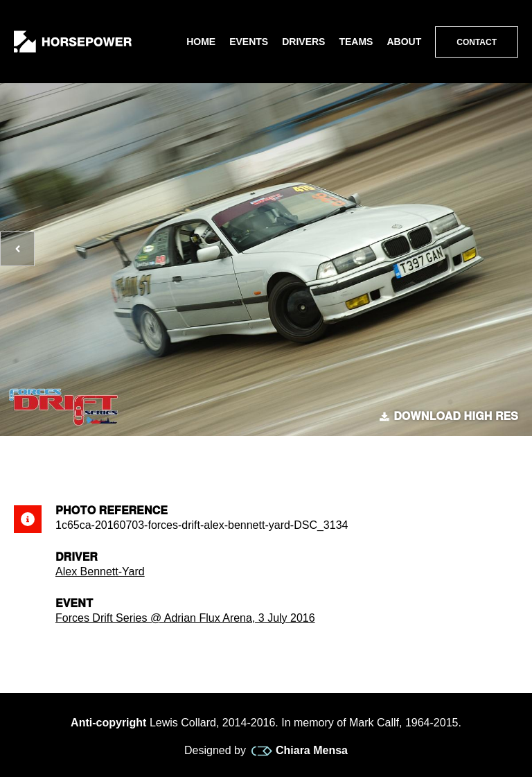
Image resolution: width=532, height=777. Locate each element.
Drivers (303, 42)
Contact (477, 42)
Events (249, 42)
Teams (356, 42)
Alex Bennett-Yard (100, 571)
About (404, 42)
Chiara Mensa (300, 751)
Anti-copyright (108, 723)
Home (201, 42)
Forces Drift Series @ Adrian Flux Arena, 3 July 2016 (185, 618)
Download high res (449, 417)
